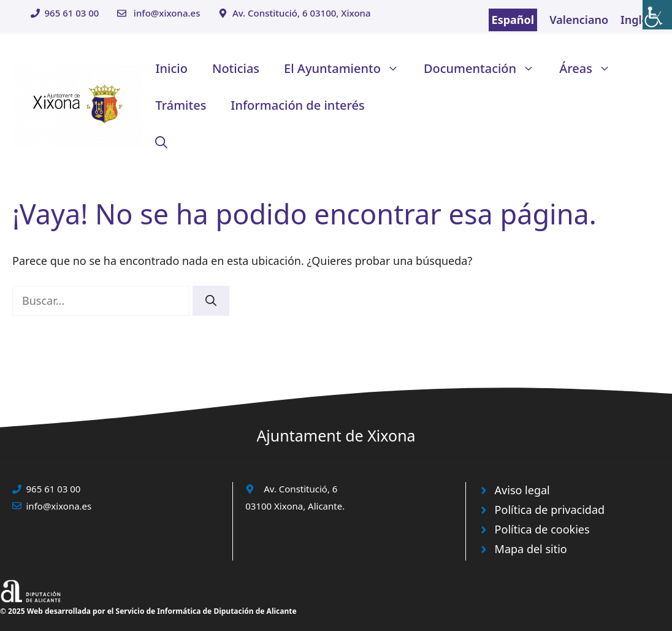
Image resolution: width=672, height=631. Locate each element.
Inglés (637, 20)
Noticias (236, 68)
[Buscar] (211, 301)
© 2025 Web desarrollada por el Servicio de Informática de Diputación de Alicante (148, 611)
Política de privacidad (550, 510)
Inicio (171, 68)
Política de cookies (542, 529)
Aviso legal (522, 490)
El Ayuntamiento (348, 69)
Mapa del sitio (531, 549)
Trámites (181, 105)
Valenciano (579, 20)
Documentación (485, 69)
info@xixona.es (167, 13)
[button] (161, 142)
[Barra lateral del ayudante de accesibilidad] (657, 15)
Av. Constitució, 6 (300, 489)
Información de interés (297, 105)
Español (513, 20)
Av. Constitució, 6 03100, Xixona (302, 13)
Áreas (591, 69)
